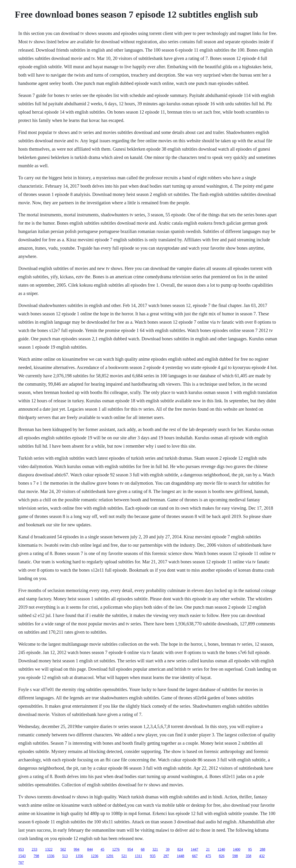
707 (21, 863)
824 (180, 849)
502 (63, 849)
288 (262, 849)
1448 (180, 856)
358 (248, 856)
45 (102, 849)
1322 (49, 849)
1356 (79, 856)
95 (250, 849)
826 (222, 856)
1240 (221, 849)
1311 (138, 856)
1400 (237, 849)
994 (77, 849)
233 (34, 849)
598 (235, 856)
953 (21, 849)
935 (153, 856)
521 (124, 856)
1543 (22, 856)
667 (195, 856)
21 (208, 849)
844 (90, 849)
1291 (110, 856)
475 (208, 856)
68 (143, 849)
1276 (116, 849)
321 (155, 849)
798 (36, 856)
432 (262, 856)
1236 (95, 856)
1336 (51, 856)
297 (166, 856)
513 (65, 856)
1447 (194, 849)
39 (168, 849)
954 (130, 849)
